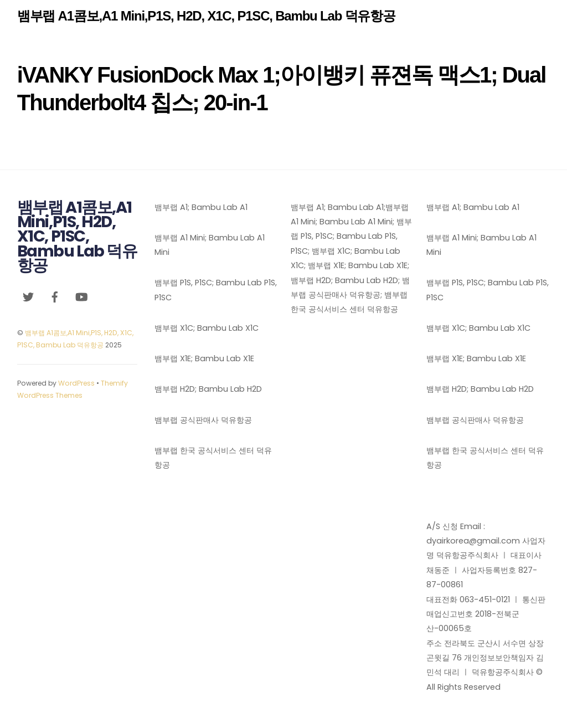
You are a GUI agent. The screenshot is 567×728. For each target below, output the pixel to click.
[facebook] (55, 296)
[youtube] (81, 296)
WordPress (76, 383)
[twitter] (28, 296)
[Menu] (533, 15)
